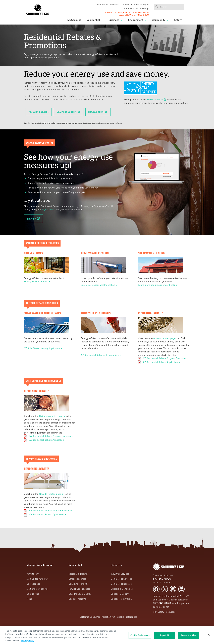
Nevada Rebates (98, 112)
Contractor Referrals (78, 584)
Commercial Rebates (121, 584)
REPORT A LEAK (114, 13)
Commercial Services (121, 579)
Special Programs (77, 599)
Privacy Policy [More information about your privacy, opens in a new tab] (27, 641)
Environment (137, 20)
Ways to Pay (33, 574)
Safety (179, 20)
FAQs (29, 599)
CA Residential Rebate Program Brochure (51, 436)
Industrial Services (120, 574)
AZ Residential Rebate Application (161, 362)
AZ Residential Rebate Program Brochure (165, 358)
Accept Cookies (188, 635)
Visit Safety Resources (164, 612)
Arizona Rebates (39, 112)
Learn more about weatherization (99, 285)
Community (160, 20)
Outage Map (33, 594)
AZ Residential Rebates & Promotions (101, 355)
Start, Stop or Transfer (37, 589)
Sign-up (34, 219)
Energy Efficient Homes (37, 282)
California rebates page (52, 416)
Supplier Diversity (120, 594)
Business (115, 20)
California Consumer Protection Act (97, 617)
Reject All (165, 635)
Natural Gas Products (79, 589)
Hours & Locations (162, 582)
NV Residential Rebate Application (47, 514)
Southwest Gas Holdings (136, 9)
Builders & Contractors (122, 589)
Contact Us (127, 5)
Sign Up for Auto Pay (37, 579)
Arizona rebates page (166, 338)
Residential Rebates (78, 574)
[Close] (209, 634)
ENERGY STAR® (157, 100)
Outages (145, 5)
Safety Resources (77, 579)
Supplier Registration (121, 599)
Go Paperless (33, 584)
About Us (114, 5)
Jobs (136, 5)
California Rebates (69, 112)
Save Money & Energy (80, 594)
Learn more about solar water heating (158, 285)
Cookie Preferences (127, 617)
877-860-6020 (141, 15)
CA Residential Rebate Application (47, 440)
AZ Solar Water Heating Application (43, 348)
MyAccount (74, 20)
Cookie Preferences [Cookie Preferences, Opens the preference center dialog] (140, 635)
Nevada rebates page (52, 494)
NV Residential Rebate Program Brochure (51, 511)
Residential (95, 20)
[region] (107, 635)
